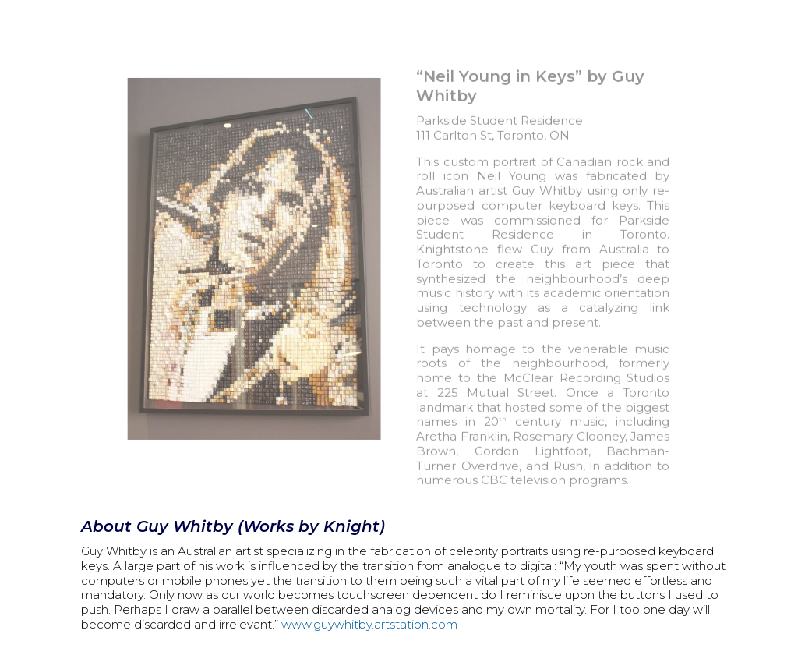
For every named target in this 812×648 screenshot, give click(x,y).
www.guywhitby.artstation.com (369, 624)
